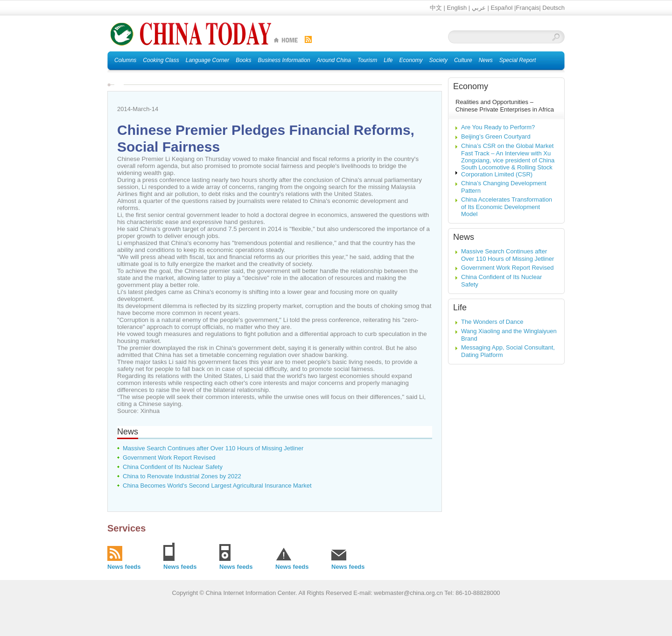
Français (527, 8)
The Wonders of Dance (492, 322)
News (128, 432)
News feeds (124, 567)
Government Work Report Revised (169, 458)
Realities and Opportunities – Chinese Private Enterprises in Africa (505, 106)
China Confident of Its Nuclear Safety (173, 467)
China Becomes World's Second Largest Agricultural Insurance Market (217, 486)
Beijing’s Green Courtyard (496, 136)
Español (501, 8)
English (457, 8)
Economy (471, 86)
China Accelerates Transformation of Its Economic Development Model (507, 207)
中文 (436, 8)
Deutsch (553, 8)
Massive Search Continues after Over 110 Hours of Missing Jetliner (213, 448)
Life (460, 308)
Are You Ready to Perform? (498, 127)
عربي (479, 8)
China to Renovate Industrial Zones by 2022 (182, 476)
